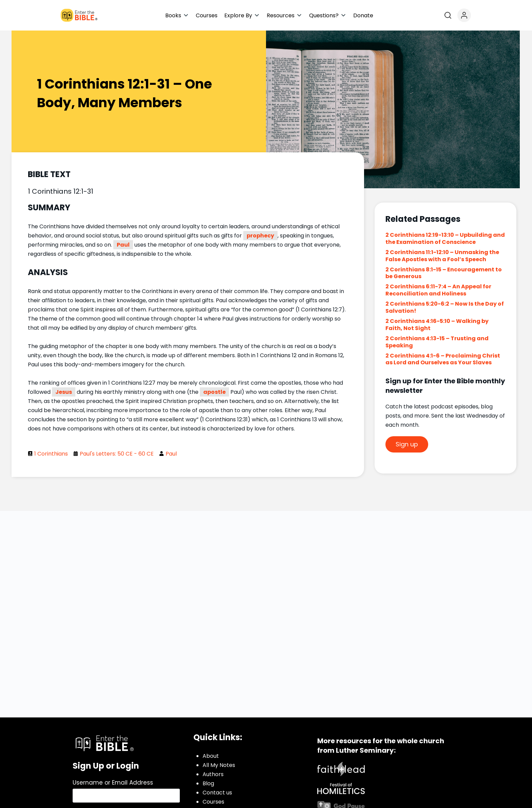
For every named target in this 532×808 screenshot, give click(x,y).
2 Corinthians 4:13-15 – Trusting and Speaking (437, 342)
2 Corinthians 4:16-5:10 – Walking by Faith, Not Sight (437, 325)
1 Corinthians (51, 454)
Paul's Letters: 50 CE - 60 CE (117, 454)
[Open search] (448, 15)
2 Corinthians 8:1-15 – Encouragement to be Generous (444, 273)
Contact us (217, 793)
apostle (214, 392)
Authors (213, 774)
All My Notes (219, 765)
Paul (123, 245)
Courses (213, 802)
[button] (177, 15)
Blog (208, 783)
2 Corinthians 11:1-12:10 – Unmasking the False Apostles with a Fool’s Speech (442, 256)
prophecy (260, 236)
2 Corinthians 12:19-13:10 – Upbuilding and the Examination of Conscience (445, 238)
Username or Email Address (113, 783)
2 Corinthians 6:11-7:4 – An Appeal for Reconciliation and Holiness (438, 290)
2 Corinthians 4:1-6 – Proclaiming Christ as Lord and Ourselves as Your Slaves (443, 359)
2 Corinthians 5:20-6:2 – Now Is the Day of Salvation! (445, 307)
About (211, 756)
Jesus (64, 392)
